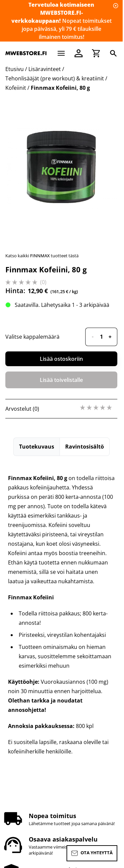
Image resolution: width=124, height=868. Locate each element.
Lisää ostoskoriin (61, 359)
